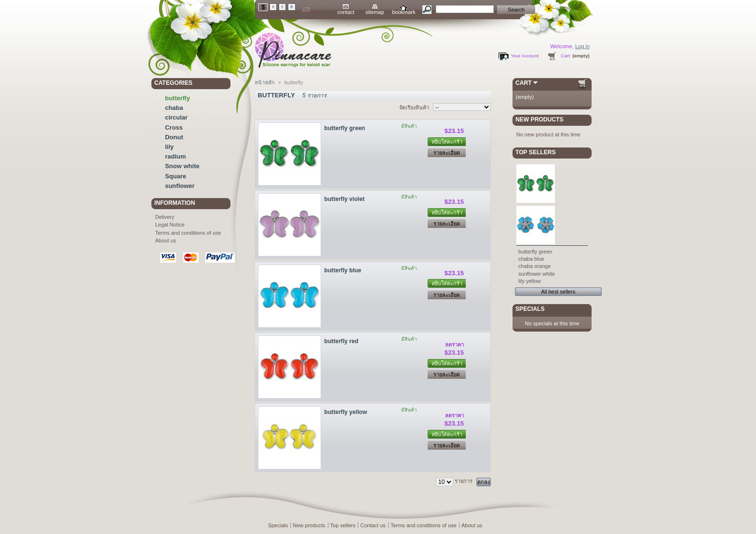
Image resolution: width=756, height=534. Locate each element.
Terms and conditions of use (188, 233)
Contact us (373, 525)
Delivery (165, 217)
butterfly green (345, 128)
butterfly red (342, 341)
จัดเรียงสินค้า (414, 107)
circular (176, 117)
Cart (524, 83)
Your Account (525, 56)
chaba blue (531, 259)
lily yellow (529, 281)
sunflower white (537, 274)
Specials (530, 309)
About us (166, 240)
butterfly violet (344, 199)
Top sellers (536, 152)
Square (175, 176)
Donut (174, 137)
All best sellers (558, 292)
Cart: (566, 56)
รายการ (464, 481)
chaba (174, 108)
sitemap (375, 12)
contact (346, 12)
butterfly (177, 98)
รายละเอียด (447, 153)
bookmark (404, 12)
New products (539, 120)
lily (169, 147)
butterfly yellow (346, 412)
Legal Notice (170, 225)
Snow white (182, 166)
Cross (174, 127)
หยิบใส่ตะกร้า (447, 142)
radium (175, 156)
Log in (582, 46)
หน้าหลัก (265, 82)
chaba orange (534, 266)
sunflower (180, 186)
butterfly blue (343, 270)
